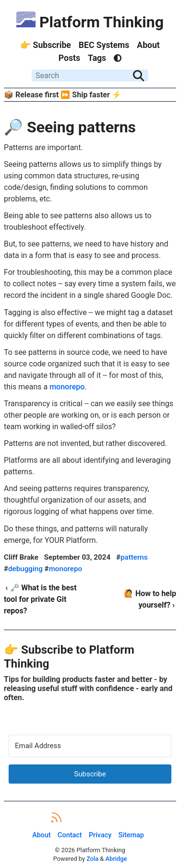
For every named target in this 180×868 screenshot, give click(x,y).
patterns (134, 557)
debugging (25, 569)
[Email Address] (90, 746)
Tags (97, 58)
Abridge (116, 859)
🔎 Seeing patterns (70, 127)
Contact (70, 835)
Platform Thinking (90, 22)
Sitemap (131, 835)
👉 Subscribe (46, 45)
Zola (92, 859)
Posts (69, 58)
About (148, 45)
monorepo (67, 387)
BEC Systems (104, 45)
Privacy (100, 835)
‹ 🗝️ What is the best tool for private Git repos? (40, 599)
